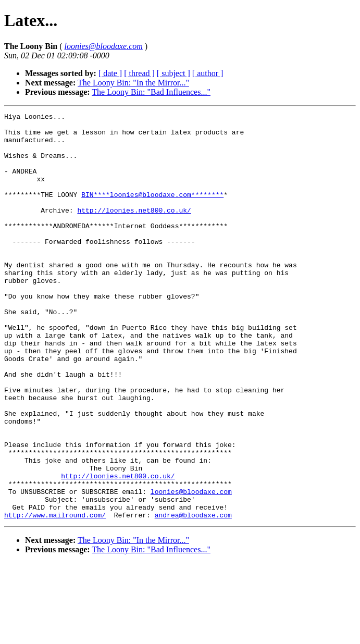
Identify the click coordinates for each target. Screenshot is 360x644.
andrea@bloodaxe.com (193, 596)
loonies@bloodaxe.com (191, 568)
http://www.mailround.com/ (55, 596)
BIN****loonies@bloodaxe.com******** (152, 212)
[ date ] (110, 73)
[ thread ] (139, 73)
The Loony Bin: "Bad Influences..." (151, 92)
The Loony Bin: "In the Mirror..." (133, 83)
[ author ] (208, 73)
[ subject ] (173, 73)
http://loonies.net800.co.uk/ (134, 230)
